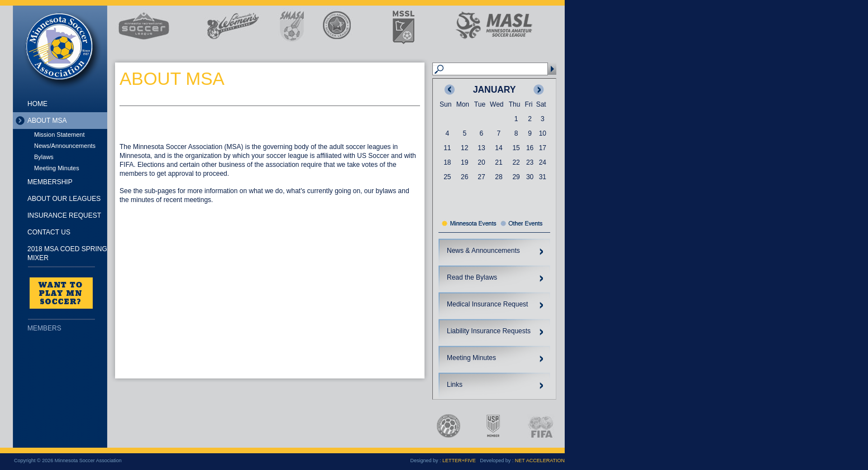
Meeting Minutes (57, 168)
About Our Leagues (64, 199)
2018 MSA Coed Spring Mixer (67, 253)
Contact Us (49, 232)
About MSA (47, 121)
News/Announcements (65, 146)
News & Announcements (483, 251)
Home (37, 104)
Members (44, 328)
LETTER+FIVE (459, 461)
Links (455, 385)
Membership (50, 182)
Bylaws (44, 157)
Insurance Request (64, 215)
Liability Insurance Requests (489, 331)
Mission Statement (59, 135)
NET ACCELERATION (540, 461)
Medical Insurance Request (487, 304)
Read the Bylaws (472, 277)
